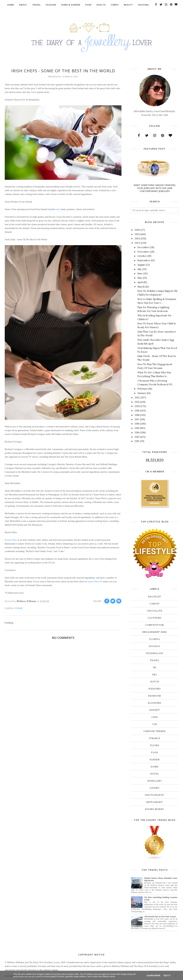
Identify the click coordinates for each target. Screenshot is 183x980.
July (139, 269)
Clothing (155, 618)
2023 (137, 243)
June (140, 273)
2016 (137, 424)
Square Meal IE (95, 581)
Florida (155, 639)
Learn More (153, 976)
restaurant (155, 802)
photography (155, 795)
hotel (155, 774)
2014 (137, 432)
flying (155, 745)
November (143, 252)
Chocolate (155, 611)
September (144, 260)
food (19, 608)
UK (155, 668)
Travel (155, 660)
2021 (137, 402)
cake (155, 717)
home (155, 767)
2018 (137, 415)
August (141, 265)
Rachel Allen (11, 540)
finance (155, 738)
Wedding (155, 689)
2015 (137, 428)
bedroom (155, 696)
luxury (155, 788)
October (142, 256)
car (155, 724)
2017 (137, 419)
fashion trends (155, 731)
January (142, 393)
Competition (155, 625)
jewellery (155, 781)
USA (155, 675)
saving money (155, 809)
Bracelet (155, 597)
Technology (155, 653)
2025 (137, 234)
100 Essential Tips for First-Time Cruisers (160, 917)
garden (155, 760)
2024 (137, 238)
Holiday (155, 646)
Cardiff (155, 604)
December (143, 247)
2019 (137, 411)
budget (155, 710)
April (140, 282)
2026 (137, 230)
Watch (155, 682)
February (143, 389)
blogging (155, 703)
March (141, 287)
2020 (137, 406)
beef (58, 209)
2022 (137, 397)
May (140, 278)
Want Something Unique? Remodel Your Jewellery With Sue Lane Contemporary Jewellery (155, 188)
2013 (137, 437)
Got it (167, 976)
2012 (137, 441)
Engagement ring (155, 632)
